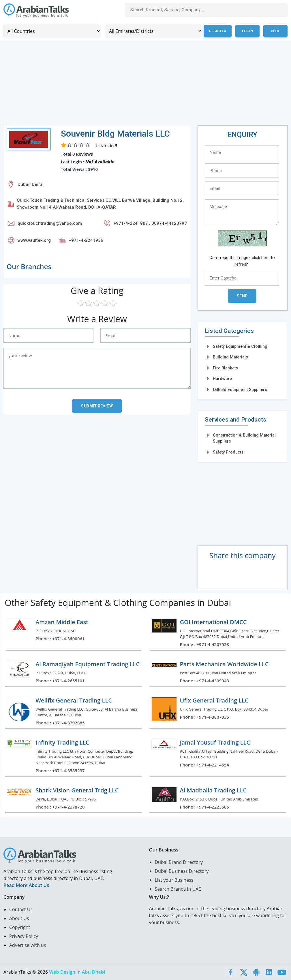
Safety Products (228, 452)
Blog (276, 31)
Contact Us (21, 909)
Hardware (222, 379)
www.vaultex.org (34, 240)
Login (247, 31)
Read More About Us (26, 885)
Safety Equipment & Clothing (240, 346)
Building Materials (230, 357)
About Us (19, 918)
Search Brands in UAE (178, 889)
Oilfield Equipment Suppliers (240, 389)
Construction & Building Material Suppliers (244, 438)
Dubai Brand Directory (179, 862)
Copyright (20, 927)
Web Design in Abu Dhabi (77, 972)
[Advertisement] (145, 85)
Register (217, 31)
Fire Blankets (225, 368)
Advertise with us (28, 945)
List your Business (174, 880)
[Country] (52, 31)
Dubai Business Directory (182, 871)
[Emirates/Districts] (153, 31)
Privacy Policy (24, 936)
